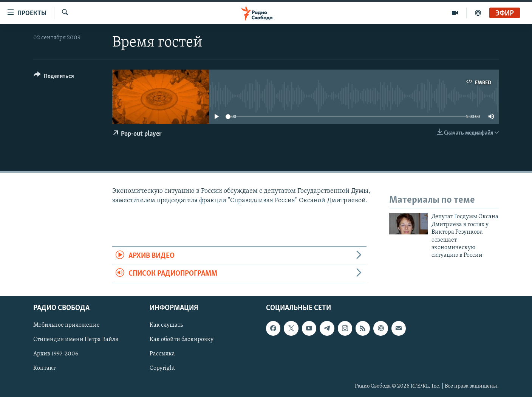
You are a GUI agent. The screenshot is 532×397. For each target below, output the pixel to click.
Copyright (162, 368)
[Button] (54, 77)
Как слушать (166, 325)
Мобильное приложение (66, 325)
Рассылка (162, 354)
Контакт (44, 368)
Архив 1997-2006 (56, 354)
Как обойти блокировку (182, 340)
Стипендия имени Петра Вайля (76, 340)
